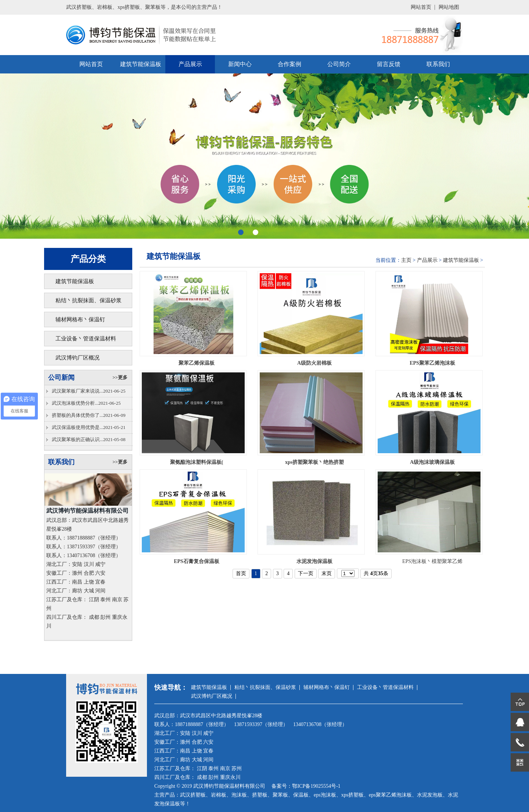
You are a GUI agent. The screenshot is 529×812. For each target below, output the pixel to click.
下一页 (306, 573)
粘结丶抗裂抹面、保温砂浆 (89, 300)
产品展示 (190, 64)
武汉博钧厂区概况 (78, 358)
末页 (327, 573)
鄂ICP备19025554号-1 (316, 786)
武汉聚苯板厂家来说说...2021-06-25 (89, 391)
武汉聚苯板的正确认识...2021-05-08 (89, 439)
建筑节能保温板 (141, 64)
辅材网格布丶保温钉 (80, 320)
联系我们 (438, 64)
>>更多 (120, 377)
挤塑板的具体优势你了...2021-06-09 (89, 415)
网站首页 (421, 7)
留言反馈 (389, 64)
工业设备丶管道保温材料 (86, 339)
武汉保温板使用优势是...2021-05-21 (89, 427)
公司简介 (339, 64)
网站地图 (449, 7)
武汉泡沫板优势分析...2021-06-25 (86, 403)
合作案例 (289, 64)
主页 (406, 260)
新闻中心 (240, 64)
